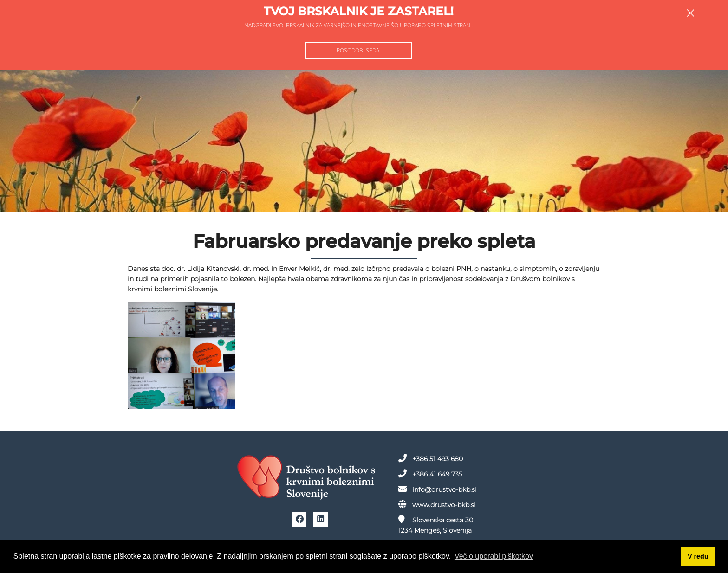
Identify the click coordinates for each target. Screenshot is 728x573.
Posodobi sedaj (359, 50)
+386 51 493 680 (403, 457)
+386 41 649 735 (403, 472)
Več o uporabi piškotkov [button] (494, 556)
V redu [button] (698, 556)
